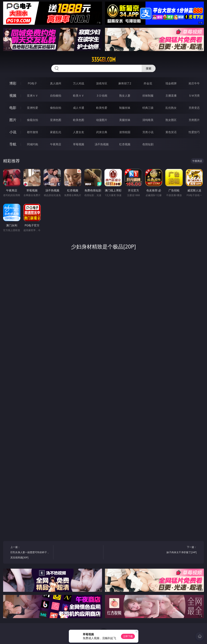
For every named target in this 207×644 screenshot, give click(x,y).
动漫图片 (102, 120)
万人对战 (79, 83)
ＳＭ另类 (194, 96)
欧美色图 (79, 120)
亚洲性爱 (33, 108)
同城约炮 (33, 144)
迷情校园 (125, 132)
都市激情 (33, 132)
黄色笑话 (171, 132)
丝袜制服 (148, 96)
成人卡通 (79, 108)
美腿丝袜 (125, 120)
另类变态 (194, 108)
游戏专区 (102, 83)
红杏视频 (125, 144)
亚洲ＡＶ (33, 96)
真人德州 (56, 83)
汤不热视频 (102, 144)
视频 (13, 95)
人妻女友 (79, 132)
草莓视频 (79, 144)
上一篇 (31, 553)
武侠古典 (102, 132)
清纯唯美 (148, 120)
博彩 (13, 83)
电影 (13, 108)
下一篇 (176, 550)
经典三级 (148, 108)
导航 (13, 144)
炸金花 (148, 83)
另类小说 (148, 132)
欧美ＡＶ (79, 96)
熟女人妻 (125, 96)
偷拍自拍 (56, 108)
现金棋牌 (171, 83)
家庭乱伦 (56, 132)
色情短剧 (148, 144)
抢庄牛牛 (194, 83)
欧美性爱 (102, 108)
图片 (13, 120)
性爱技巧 (194, 132)
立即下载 (128, 636)
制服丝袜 (125, 108)
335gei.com (103, 60)
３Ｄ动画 (102, 96)
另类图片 (194, 120)
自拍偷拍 (56, 96)
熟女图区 (171, 120)
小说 (13, 132)
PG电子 (32, 83)
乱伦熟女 (171, 108)
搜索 (149, 68)
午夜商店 (56, 144)
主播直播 (171, 96)
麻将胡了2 (125, 83)
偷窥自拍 (33, 120)
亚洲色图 (56, 120)
